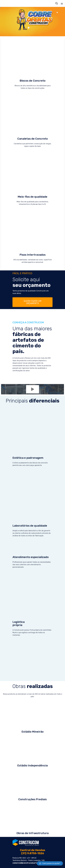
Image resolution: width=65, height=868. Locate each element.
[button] (32, 302)
